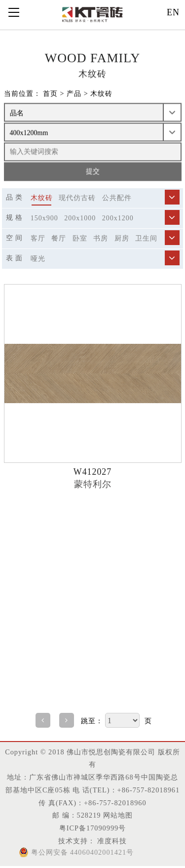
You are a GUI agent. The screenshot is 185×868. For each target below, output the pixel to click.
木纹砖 (101, 94)
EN (173, 12)
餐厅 (59, 238)
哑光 (38, 259)
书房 (101, 238)
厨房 (122, 238)
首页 (50, 94)
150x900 (44, 218)
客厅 (38, 238)
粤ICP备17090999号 (92, 828)
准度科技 (111, 841)
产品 (74, 94)
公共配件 (117, 198)
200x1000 (80, 218)
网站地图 (118, 815)
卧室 (80, 238)
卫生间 (146, 238)
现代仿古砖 (77, 198)
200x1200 (118, 218)
